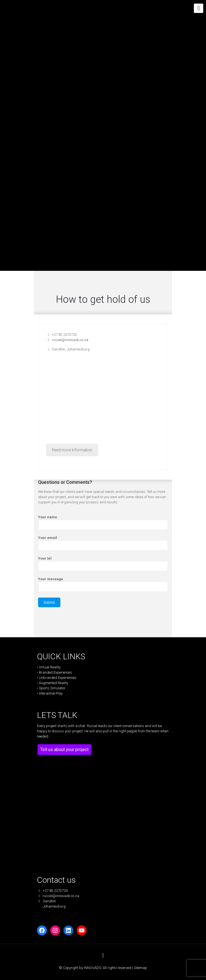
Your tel (103, 564)
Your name (103, 523)
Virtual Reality (50, 667)
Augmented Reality (53, 683)
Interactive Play (51, 693)
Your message (103, 585)
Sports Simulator (52, 688)
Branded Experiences (55, 672)
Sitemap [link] (140, 968)
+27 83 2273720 (61, 335)
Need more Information (72, 450)
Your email (103, 543)
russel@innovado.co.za (67, 340)
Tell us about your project (64, 750)
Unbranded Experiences (58, 678)
